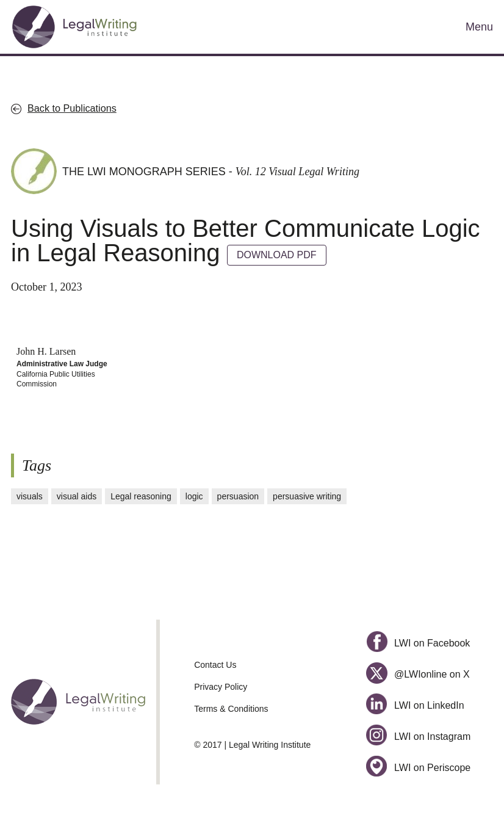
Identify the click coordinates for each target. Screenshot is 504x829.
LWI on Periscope (418, 768)
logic (194, 496)
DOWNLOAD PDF (277, 255)
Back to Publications (72, 108)
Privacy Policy (221, 687)
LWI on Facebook (418, 643)
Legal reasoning (141, 496)
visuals (30, 496)
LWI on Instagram (418, 737)
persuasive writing (307, 496)
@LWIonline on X (418, 674)
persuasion (238, 496)
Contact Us (215, 665)
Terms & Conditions (231, 709)
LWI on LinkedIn (415, 705)
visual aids (77, 496)
